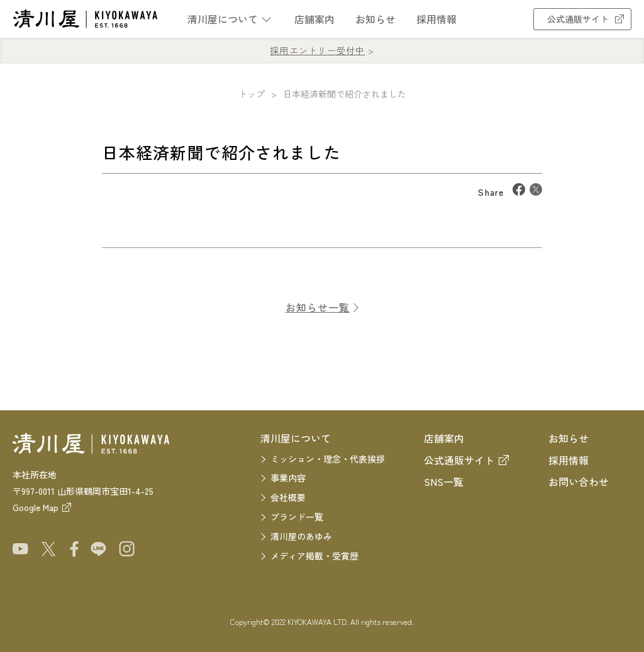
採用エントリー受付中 (317, 50)
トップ (252, 94)
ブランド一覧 (297, 517)
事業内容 (288, 478)
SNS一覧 (444, 481)
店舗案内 (314, 19)
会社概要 (288, 497)
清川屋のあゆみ (301, 536)
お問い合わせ (579, 481)
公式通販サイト (582, 19)
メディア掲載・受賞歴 (314, 556)
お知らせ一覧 (318, 312)
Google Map (36, 507)
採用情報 (436, 19)
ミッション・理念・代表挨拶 (328, 459)
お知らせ (375, 19)
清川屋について (223, 19)
